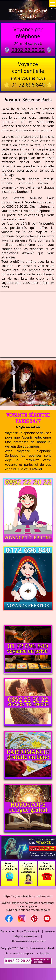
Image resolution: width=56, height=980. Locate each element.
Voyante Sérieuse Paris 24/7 (28, 418)
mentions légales (23, 953)
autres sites (44, 953)
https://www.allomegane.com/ (28, 941)
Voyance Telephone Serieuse (28, 13)
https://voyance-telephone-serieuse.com (28, 896)
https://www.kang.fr (29, 931)
